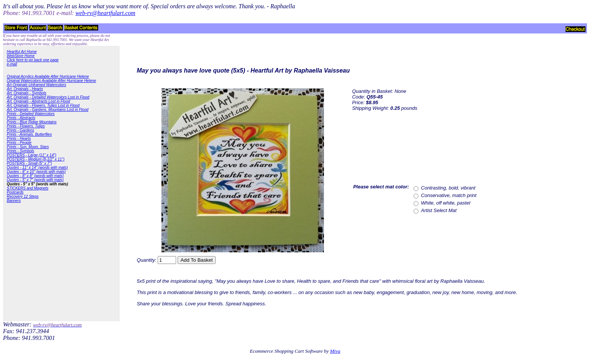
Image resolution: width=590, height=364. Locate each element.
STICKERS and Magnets (28, 188)
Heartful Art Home (22, 52)
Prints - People (19, 143)
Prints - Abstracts (21, 118)
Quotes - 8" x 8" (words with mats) (35, 176)
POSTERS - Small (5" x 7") (29, 163)
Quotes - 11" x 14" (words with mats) (37, 168)
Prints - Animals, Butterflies (29, 134)
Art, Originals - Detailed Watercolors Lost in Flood (48, 97)
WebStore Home (21, 56)
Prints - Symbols (21, 151)
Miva (335, 351)
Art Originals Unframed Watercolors (36, 85)
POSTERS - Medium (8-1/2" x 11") (36, 159)
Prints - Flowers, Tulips (26, 126)
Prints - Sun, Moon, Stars (28, 147)
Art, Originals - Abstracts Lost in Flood (38, 101)
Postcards (15, 192)
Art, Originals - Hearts (25, 89)
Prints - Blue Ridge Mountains (32, 122)
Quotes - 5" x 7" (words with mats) (35, 180)
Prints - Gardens (21, 130)
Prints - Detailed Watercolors (31, 114)
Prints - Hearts (19, 139)
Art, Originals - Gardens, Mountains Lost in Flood (48, 110)
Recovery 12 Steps (23, 196)
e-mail (12, 64)
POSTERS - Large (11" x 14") (32, 155)
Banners (14, 201)
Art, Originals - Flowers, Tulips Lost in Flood (43, 105)
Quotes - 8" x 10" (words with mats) (36, 172)
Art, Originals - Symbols (27, 93)
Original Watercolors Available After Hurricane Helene (51, 81)
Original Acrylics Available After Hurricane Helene (48, 77)
